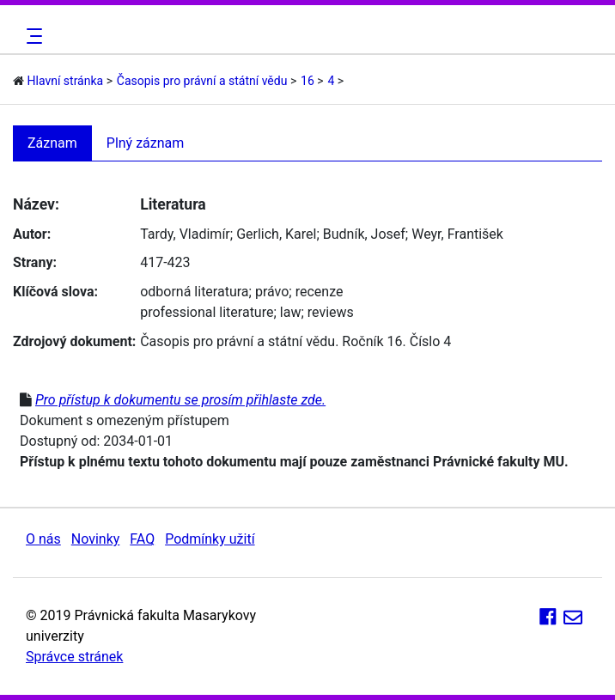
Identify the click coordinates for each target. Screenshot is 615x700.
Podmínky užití (210, 539)
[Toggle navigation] (32, 36)
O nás (43, 539)
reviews (331, 312)
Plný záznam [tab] (146, 143)
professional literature (207, 312)
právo (272, 292)
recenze (320, 292)
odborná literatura (194, 292)
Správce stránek (74, 657)
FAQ (142, 539)
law (291, 312)
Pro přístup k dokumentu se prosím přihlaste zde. (180, 400)
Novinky (96, 539)
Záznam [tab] (52, 143)
